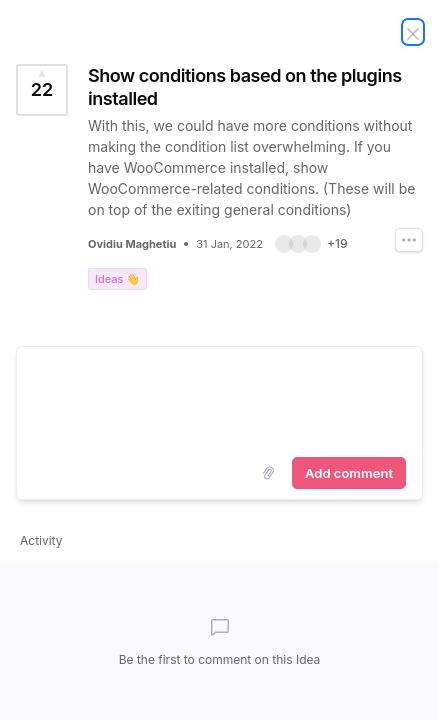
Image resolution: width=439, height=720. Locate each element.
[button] (311, 244)
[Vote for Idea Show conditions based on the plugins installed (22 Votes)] (42, 90)
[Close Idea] (413, 32)
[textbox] (219, 398)
